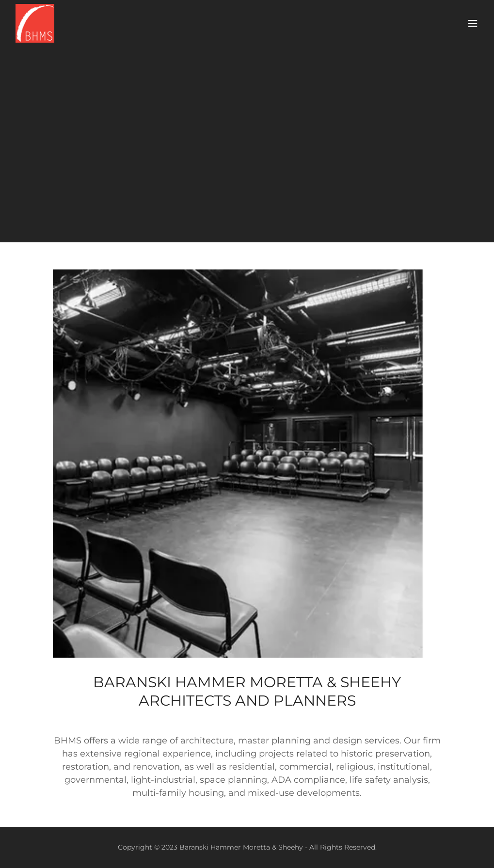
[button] (473, 23)
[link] (35, 23)
